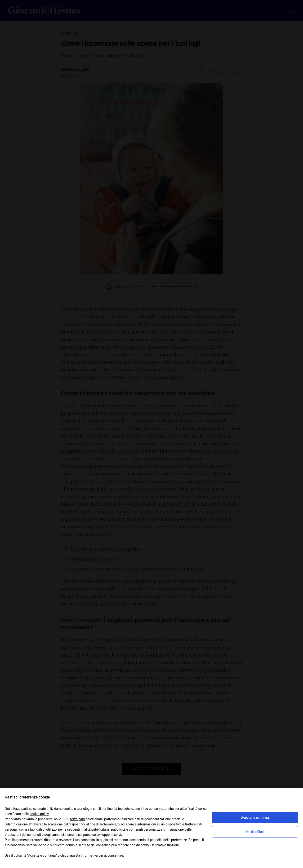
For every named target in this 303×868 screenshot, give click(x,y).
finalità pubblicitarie (95, 829)
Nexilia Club (255, 832)
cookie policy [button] (39, 814)
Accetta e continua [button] (255, 818)
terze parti (78, 819)
